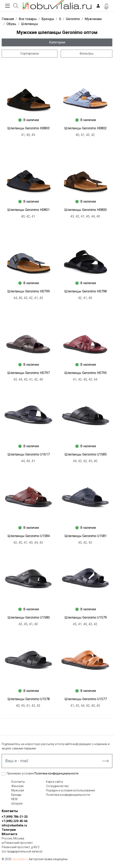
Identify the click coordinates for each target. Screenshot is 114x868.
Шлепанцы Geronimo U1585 (86, 454)
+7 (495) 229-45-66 (15, 821)
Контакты (18, 782)
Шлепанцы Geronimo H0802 (85, 128)
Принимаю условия (43, 773)
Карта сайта (54, 782)
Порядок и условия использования (70, 790)
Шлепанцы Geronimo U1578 (29, 699)
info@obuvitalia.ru (14, 825)
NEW (14, 799)
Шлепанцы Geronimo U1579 (86, 617)
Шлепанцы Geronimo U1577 (86, 699)
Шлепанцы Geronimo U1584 (29, 536)
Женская (17, 786)
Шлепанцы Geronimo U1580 (29, 617)
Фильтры (87, 53)
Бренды (16, 795)
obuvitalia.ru (20, 859)
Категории (57, 42)
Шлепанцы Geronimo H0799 (28, 291)
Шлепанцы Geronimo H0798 (85, 291)
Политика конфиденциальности (56, 773)
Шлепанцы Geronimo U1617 (29, 454)
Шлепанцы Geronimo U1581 (86, 536)
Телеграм (9, 830)
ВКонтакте (9, 834)
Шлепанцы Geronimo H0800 (85, 210)
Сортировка (30, 53)
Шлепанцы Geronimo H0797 (28, 373)
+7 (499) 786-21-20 (15, 817)
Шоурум (17, 803)
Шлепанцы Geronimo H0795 (85, 373)
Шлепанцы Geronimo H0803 (28, 128)
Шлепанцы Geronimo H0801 (28, 210)
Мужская (18, 790)
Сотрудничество (57, 786)
